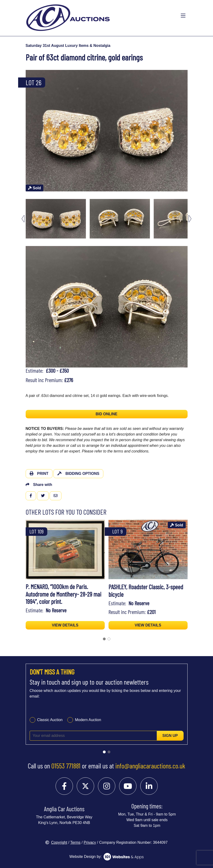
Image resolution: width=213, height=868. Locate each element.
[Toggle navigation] (183, 16)
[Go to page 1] (104, 639)
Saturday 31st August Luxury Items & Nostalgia (68, 46)
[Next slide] (190, 219)
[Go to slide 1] (104, 752)
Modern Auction (88, 720)
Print (39, 474)
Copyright (56, 842)
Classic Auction (50, 720)
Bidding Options (78, 474)
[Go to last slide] (23, 219)
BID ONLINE (106, 414)
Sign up (170, 736)
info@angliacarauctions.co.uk (150, 766)
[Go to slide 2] (109, 752)
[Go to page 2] (109, 639)
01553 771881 (66, 766)
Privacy (90, 842)
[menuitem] (56, 219)
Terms (76, 842)
